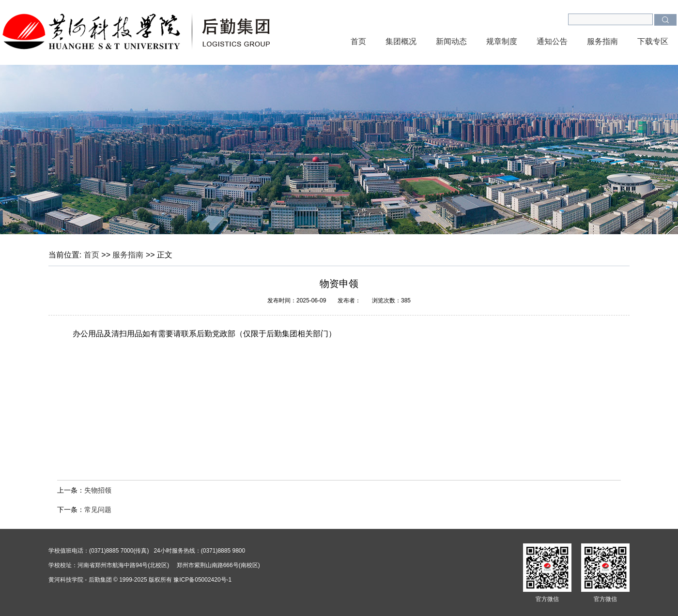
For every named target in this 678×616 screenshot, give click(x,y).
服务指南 (602, 41)
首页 (358, 41)
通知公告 (552, 41)
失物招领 (98, 490)
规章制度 (502, 41)
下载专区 (653, 41)
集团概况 (401, 41)
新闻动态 (451, 41)
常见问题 (98, 510)
